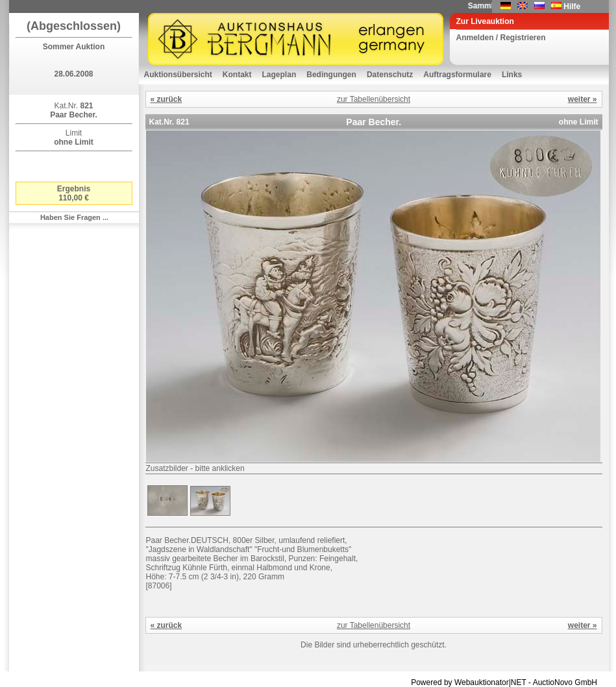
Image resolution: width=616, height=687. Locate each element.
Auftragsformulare (457, 75)
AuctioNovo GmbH (565, 682)
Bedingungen (331, 75)
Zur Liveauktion (485, 21)
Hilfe (572, 6)
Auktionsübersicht (178, 75)
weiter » (583, 99)
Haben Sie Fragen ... (74, 217)
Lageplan (279, 75)
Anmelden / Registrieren (501, 38)
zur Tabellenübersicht (374, 99)
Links (512, 75)
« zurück (166, 99)
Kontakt (237, 75)
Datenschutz (390, 75)
